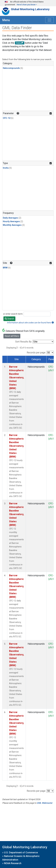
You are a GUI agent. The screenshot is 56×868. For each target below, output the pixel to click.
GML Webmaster (45, 803)
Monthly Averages (12, 225)
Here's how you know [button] (26, 5)
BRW (5, 268)
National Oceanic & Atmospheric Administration (21, 858)
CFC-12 (7, 118)
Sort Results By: (24, 342)
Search (9, 319)
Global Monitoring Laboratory (30, 9)
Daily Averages (10, 218)
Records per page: (36, 353)
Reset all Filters (12, 336)
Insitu (6, 168)
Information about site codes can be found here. (30, 323)
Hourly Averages (11, 221)
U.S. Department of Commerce (21, 853)
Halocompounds (11, 68)
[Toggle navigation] (49, 20)
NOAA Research (13, 863)
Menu (6, 20)
